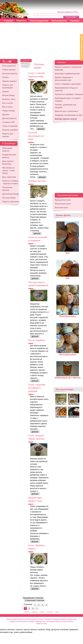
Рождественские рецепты (9, 156)
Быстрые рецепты (10, 73)
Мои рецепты (59, 21)
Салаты (5, 77)
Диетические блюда (11, 194)
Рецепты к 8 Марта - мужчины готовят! (10, 182)
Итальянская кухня (63, 204)
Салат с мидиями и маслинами (68, 84)
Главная (8, 21)
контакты (50, 612)
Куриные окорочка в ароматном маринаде (68, 68)
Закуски (6, 92)
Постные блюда (9, 198)
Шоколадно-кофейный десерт (67, 74)
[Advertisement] (42, 42)
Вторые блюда (8, 95)
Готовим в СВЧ (8, 122)
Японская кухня (61, 208)
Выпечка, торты (9, 99)
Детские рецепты (9, 118)
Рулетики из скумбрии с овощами (69, 94)
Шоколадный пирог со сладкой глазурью (68, 100)
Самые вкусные (9, 70)
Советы (75, 21)
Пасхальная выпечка (7, 189)
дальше (41, 129)
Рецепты (22, 21)
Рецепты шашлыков (11, 202)
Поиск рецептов (39, 21)
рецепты (35, 612)
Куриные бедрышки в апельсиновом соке (64, 79)
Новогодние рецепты (7, 149)
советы (42, 612)
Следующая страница (35, 600)
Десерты (6, 115)
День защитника (9, 177)
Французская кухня (63, 200)
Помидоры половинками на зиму (69, 115)
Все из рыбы (8, 103)
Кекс (68, 252)
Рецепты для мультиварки (8, 86)
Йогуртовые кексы (68, 315)
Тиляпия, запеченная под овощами (65, 106)
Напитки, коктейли (10, 130)
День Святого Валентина (8, 163)
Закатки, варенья (9, 81)
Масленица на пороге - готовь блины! (9, 170)
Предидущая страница (33, 598)
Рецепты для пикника (8, 135)
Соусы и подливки (10, 126)
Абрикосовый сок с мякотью (68, 377)
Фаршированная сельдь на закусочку (66, 89)
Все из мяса (7, 107)
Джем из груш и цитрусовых (66, 111)
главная (27, 612)
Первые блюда (8, 111)
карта (57, 612)
